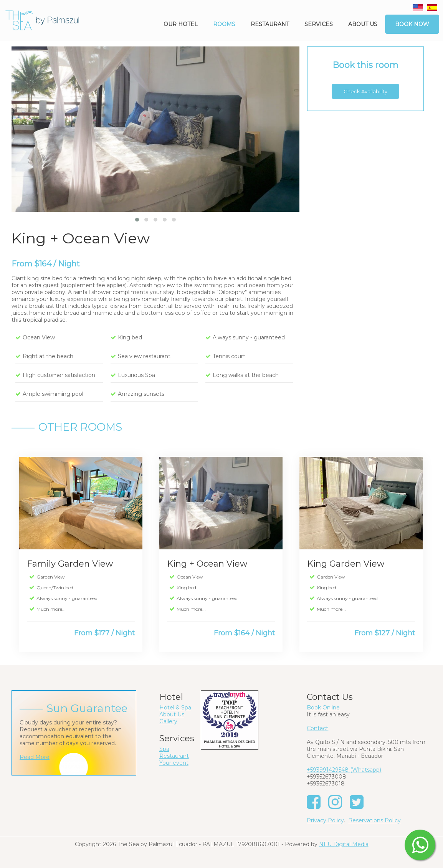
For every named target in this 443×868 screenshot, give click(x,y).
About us (363, 24)
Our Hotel (181, 24)
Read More (35, 757)
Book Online (323, 708)
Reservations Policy (374, 820)
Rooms (224, 24)
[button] (137, 220)
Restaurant (270, 24)
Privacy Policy (325, 820)
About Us (172, 714)
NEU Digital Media (344, 844)
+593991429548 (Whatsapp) (344, 770)
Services (319, 24)
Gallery (168, 721)
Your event (174, 763)
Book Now (412, 24)
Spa (164, 749)
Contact (317, 728)
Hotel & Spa (175, 708)
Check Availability (365, 91)
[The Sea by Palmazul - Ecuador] (42, 20)
